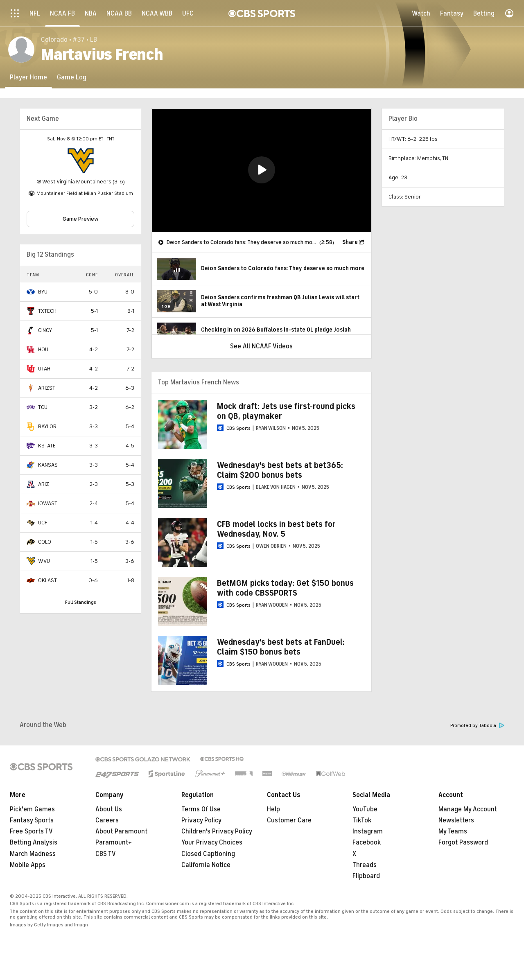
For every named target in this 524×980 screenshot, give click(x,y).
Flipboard (366, 876)
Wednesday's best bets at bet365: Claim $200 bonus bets (280, 470)
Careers (107, 820)
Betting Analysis (34, 842)
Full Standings (81, 602)
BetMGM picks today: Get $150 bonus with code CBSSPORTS (285, 588)
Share (350, 242)
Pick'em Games (32, 809)
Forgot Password (463, 842)
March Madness (33, 854)
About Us (109, 809)
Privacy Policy (201, 820)
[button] (262, 170)
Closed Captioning (208, 854)
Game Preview (81, 219)
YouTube (365, 809)
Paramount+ (114, 842)
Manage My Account (468, 809)
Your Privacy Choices (212, 842)
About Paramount (121, 831)
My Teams (453, 831)
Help (273, 809)
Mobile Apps (28, 865)
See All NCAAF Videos (261, 346)
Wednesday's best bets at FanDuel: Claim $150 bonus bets (281, 647)
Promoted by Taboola (477, 726)
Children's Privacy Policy (217, 831)
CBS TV (106, 854)
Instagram (368, 831)
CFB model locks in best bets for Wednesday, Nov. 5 (276, 529)
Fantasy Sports (32, 820)
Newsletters (456, 820)
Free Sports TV (31, 831)
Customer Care (289, 820)
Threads (365, 865)
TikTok (362, 820)
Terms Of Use (201, 809)
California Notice (206, 865)
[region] (261, 170)
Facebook (367, 842)
